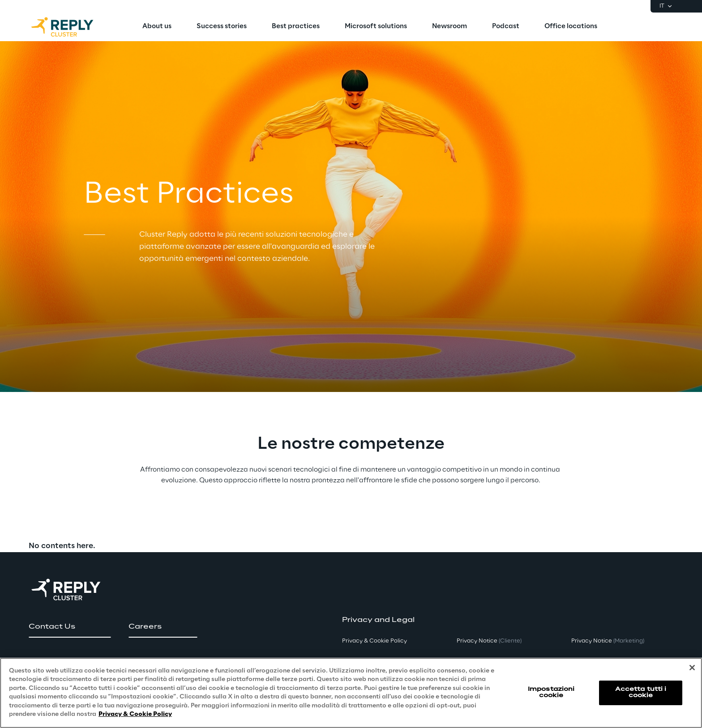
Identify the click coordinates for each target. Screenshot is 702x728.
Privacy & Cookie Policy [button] (375, 641)
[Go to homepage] (71, 27)
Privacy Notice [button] (489, 641)
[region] (351, 693)
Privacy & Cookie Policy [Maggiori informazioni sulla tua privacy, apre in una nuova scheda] (135, 714)
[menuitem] (157, 27)
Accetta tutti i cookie (641, 692)
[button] (70, 627)
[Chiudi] (692, 668)
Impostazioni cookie (551, 692)
